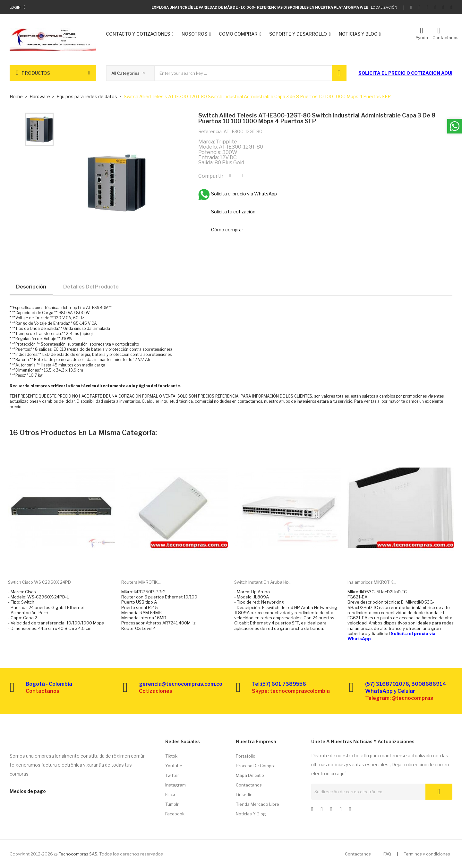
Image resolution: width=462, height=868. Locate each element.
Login (15, 7)
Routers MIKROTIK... (141, 582)
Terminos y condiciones (427, 854)
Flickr (170, 795)
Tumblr (172, 804)
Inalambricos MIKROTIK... (372, 582)
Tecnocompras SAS (78, 854)
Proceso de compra (256, 766)
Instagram (175, 785)
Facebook (175, 814)
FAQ (387, 854)
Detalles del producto (91, 287)
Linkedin (244, 795)
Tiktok (171, 756)
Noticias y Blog (251, 814)
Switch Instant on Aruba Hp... (263, 582)
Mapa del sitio (250, 775)
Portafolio (246, 756)
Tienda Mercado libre (257, 804)
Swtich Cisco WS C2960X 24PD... (41, 582)
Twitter (172, 775)
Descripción (31, 287)
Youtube (174, 766)
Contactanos (249, 785)
